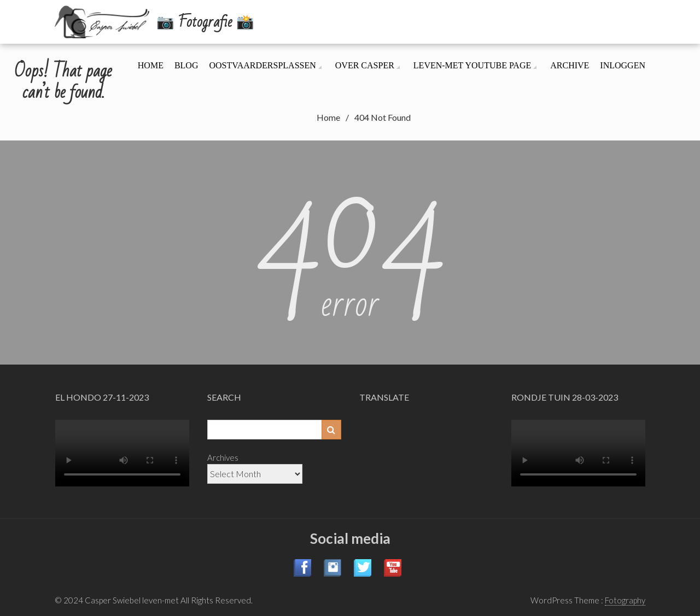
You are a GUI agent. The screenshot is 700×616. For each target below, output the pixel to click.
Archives (223, 457)
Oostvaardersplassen (262, 65)
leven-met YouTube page (472, 65)
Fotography (625, 600)
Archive (570, 65)
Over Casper (365, 65)
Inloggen (623, 65)
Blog (186, 65)
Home (151, 65)
